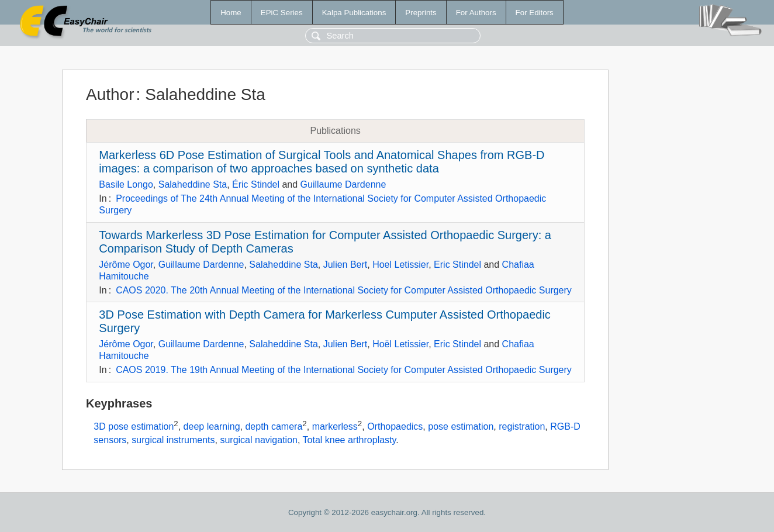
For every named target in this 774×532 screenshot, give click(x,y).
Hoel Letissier (400, 265)
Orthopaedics (395, 426)
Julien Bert (345, 265)
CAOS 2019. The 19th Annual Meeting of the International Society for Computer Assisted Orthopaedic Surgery (344, 370)
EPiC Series (282, 13)
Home (231, 13)
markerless (335, 426)
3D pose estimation (134, 426)
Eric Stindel (457, 265)
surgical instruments (173, 440)
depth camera (274, 426)
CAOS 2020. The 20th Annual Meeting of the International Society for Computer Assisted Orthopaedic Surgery (344, 290)
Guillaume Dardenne (343, 184)
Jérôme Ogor (126, 265)
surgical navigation (259, 440)
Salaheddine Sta (193, 184)
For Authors (476, 13)
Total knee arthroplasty (350, 440)
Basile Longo (126, 184)
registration (522, 426)
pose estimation (461, 426)
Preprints (421, 13)
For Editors (535, 13)
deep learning (212, 426)
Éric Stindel (256, 184)
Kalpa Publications (354, 13)
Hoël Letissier (400, 344)
